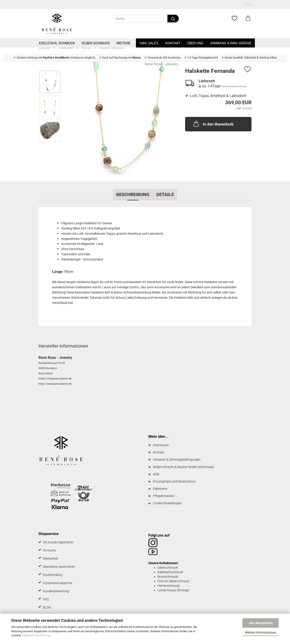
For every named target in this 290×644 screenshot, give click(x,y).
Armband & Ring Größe (231, 43)
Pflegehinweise (163, 496)
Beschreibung (133, 194)
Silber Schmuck (96, 43)
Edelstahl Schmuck (57, 43)
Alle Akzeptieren (261, 623)
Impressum (161, 445)
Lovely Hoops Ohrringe (173, 590)
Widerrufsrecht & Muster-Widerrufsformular (184, 467)
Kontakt (173, 43)
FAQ (46, 599)
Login (247, 5)
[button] (248, 19)
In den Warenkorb (213, 124)
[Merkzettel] (234, 19)
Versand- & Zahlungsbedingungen (177, 459)
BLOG (47, 607)
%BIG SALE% (149, 43)
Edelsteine (160, 489)
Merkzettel (50, 559)
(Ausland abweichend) (234, 86)
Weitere (123, 43)
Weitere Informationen (261, 632)
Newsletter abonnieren (59, 567)
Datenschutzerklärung (36, 635)
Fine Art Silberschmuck (173, 581)
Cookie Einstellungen (167, 503)
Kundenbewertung (56, 591)
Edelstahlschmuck (170, 572)
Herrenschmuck (169, 586)
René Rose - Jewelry (162, 64)
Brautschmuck (168, 577)
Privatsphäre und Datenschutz (174, 481)
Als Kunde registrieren (58, 542)
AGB (156, 474)
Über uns (195, 43)
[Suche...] (173, 19)
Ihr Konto (50, 550)
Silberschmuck (168, 568)
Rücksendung (53, 575)
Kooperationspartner (58, 583)
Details (165, 194)
